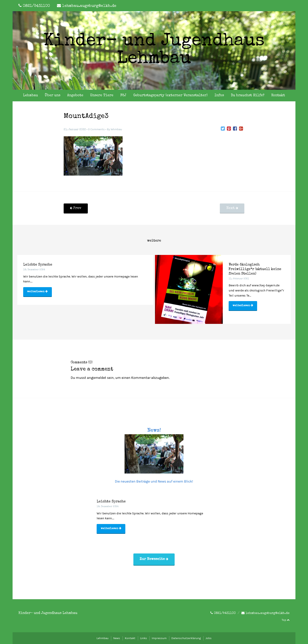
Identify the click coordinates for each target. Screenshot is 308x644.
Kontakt (278, 95)
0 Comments (96, 129)
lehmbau (116, 129)
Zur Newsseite (154, 559)
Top (286, 620)
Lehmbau (30, 95)
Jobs (209, 638)
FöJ (123, 95)
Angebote (75, 95)
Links (143, 638)
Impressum (159, 638)
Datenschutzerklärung (186, 638)
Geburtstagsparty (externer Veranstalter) (170, 95)
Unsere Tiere (102, 95)
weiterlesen (37, 292)
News (117, 638)
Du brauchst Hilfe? (248, 95)
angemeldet (97, 377)
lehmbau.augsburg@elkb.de (89, 6)
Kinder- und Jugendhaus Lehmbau (154, 50)
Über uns (53, 95)
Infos (219, 95)
